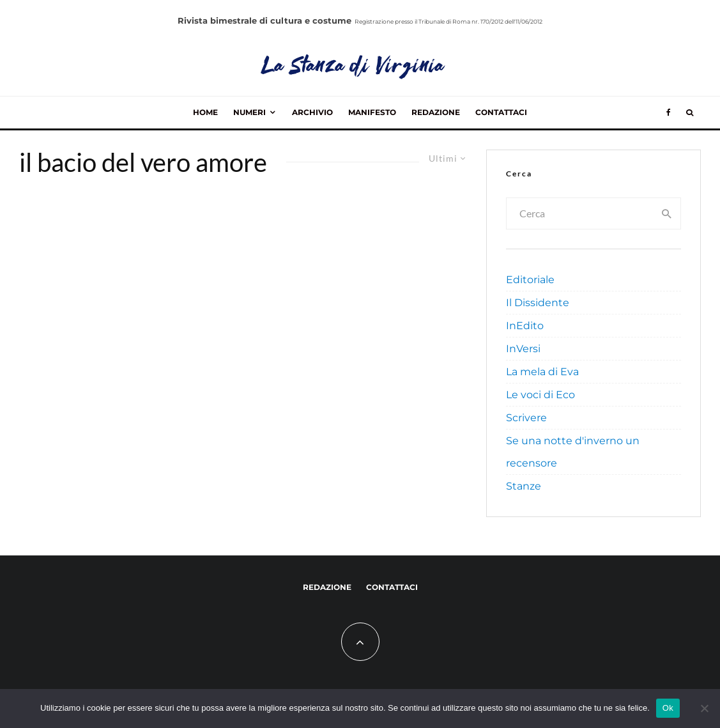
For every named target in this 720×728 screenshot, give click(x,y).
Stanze (524, 486)
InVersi (523, 349)
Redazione (436, 112)
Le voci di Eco (540, 395)
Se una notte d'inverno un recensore (573, 452)
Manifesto (372, 112)
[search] (667, 213)
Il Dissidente (538, 303)
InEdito (525, 326)
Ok (668, 708)
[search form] (580, 213)
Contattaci (501, 112)
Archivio (312, 112)
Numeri (249, 112)
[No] (704, 708)
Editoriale (530, 280)
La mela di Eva (542, 372)
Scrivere (526, 418)
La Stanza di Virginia (354, 67)
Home (205, 112)
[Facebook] (669, 112)
